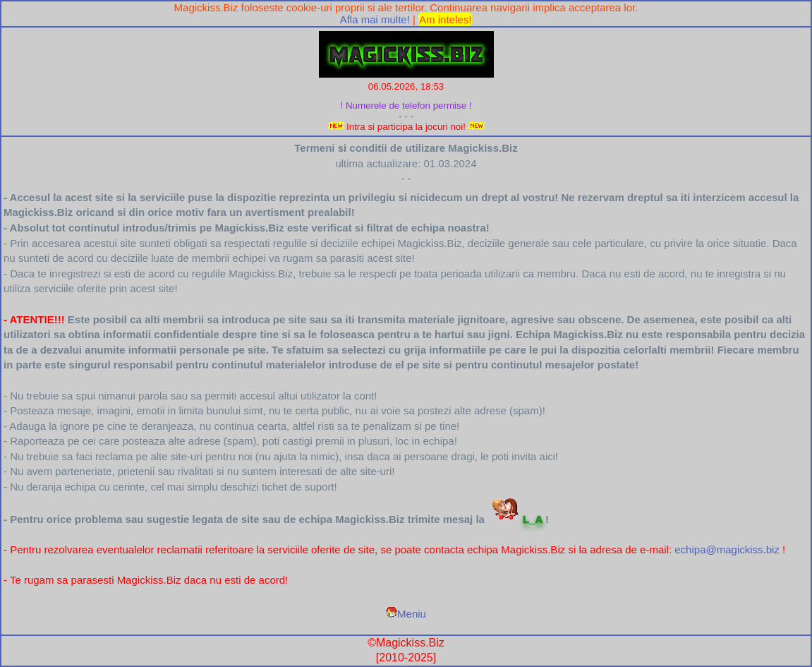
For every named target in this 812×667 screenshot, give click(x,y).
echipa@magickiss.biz (727, 549)
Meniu (406, 614)
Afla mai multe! (375, 19)
